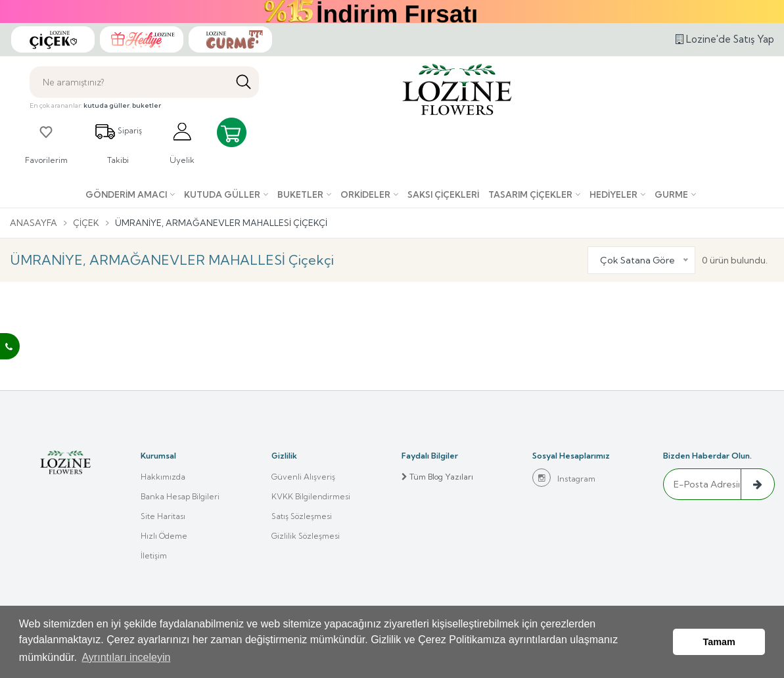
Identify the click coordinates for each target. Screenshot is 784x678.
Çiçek (86, 223)
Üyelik (182, 143)
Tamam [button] (719, 642)
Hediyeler (613, 194)
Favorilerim (46, 143)
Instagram (564, 478)
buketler (147, 105)
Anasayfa (34, 223)
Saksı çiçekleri (443, 194)
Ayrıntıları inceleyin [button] (126, 657)
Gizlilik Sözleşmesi (306, 536)
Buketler (300, 194)
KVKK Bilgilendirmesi (311, 496)
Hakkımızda (163, 477)
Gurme (671, 194)
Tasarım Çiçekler (530, 194)
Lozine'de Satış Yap (725, 39)
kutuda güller (106, 105)
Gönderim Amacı (126, 194)
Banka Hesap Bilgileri (180, 496)
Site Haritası (163, 516)
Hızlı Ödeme (164, 536)
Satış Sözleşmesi (302, 516)
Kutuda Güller (222, 194)
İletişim (154, 555)
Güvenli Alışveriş (303, 477)
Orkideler (365, 194)
